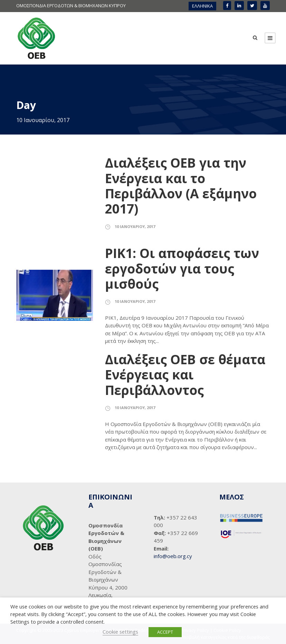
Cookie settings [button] (120, 632)
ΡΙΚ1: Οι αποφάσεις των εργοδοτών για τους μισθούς (182, 268)
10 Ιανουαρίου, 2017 (135, 226)
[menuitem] (202, 6)
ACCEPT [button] (165, 632)
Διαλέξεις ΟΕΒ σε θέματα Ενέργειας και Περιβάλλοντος (185, 375)
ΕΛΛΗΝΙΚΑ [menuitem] (202, 6)
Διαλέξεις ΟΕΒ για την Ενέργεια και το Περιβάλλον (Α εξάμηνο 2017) (181, 186)
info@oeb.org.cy (173, 556)
